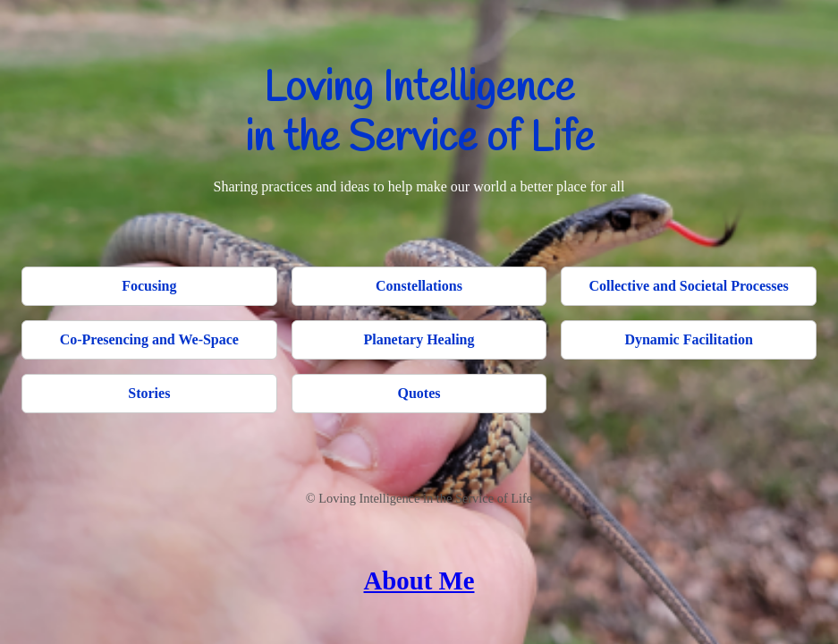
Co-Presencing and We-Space (149, 339)
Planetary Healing (419, 339)
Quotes (419, 393)
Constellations (419, 286)
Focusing (149, 286)
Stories (149, 393)
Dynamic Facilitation (689, 339)
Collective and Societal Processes (689, 286)
